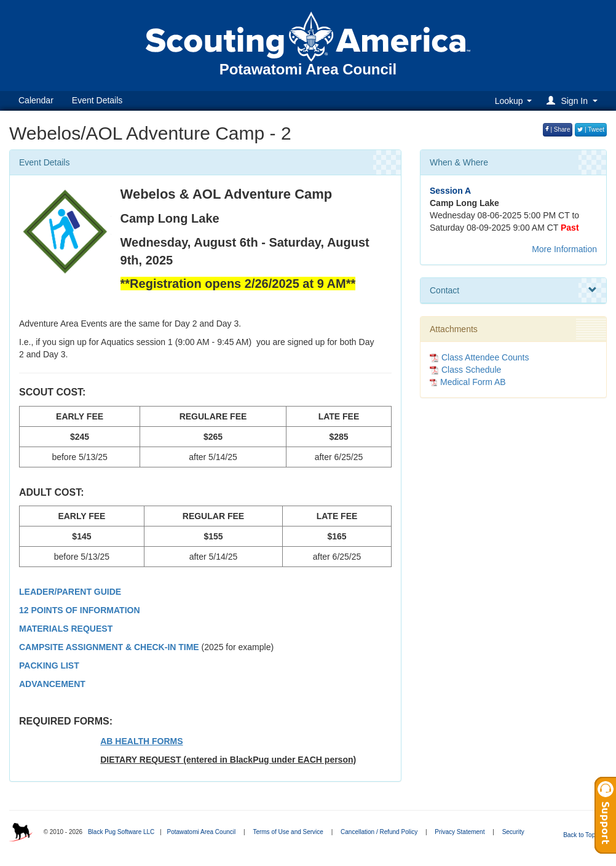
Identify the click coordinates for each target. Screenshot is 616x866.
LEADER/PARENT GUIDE (70, 592)
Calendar (36, 100)
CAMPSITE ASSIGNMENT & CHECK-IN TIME (109, 647)
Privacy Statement (460, 832)
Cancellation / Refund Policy (379, 832)
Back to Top (583, 835)
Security (513, 832)
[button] (574, 101)
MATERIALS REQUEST (66, 629)
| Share (558, 129)
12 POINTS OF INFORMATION (80, 610)
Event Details (97, 100)
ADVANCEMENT (52, 684)
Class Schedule (465, 370)
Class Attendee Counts (479, 357)
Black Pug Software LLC (121, 832)
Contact (513, 290)
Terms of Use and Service (288, 832)
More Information (564, 249)
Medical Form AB (473, 382)
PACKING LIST (49, 665)
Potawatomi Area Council (201, 832)
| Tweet (591, 129)
